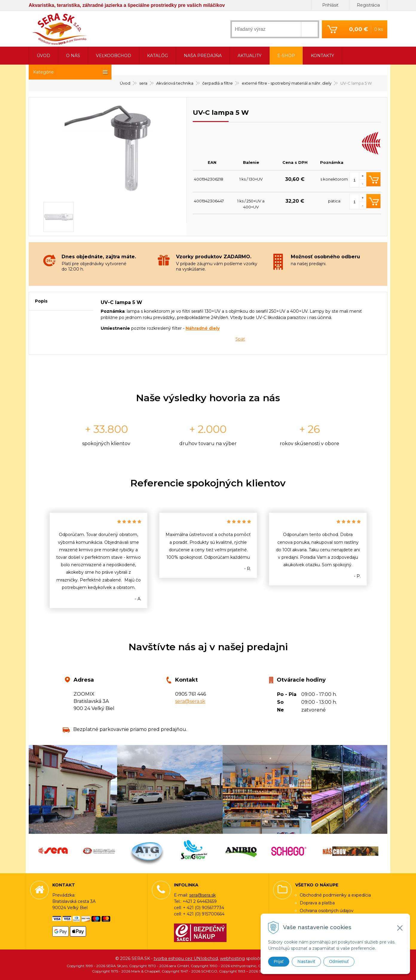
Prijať (279, 961)
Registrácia (368, 5)
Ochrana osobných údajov (327, 911)
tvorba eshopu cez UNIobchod (186, 958)
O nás (73, 56)
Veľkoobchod (114, 56)
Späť (240, 339)
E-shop (286, 56)
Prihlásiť (330, 5)
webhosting (232, 958)
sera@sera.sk (190, 701)
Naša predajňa (203, 56)
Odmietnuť (339, 961)
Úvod (43, 56)
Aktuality (250, 56)
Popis (41, 301)
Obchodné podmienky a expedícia (335, 895)
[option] (98, 560)
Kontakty (322, 56)
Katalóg (157, 56)
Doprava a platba (317, 903)
